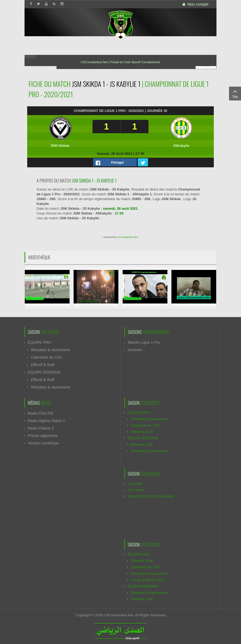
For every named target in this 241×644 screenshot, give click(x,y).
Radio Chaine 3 (41, 428)
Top (235, 93)
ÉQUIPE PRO (39, 342)
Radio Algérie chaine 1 (46, 421)
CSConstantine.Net (127, 237)
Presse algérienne (43, 436)
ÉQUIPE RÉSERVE (44, 372)
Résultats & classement (50, 350)
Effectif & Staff (43, 365)
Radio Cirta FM (40, 413)
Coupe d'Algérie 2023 (148, 580)
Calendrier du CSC (47, 357)
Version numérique (43, 443)
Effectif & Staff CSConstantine (151, 496)
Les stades (136, 490)
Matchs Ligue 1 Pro (144, 342)
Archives (135, 350)
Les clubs (135, 483)
